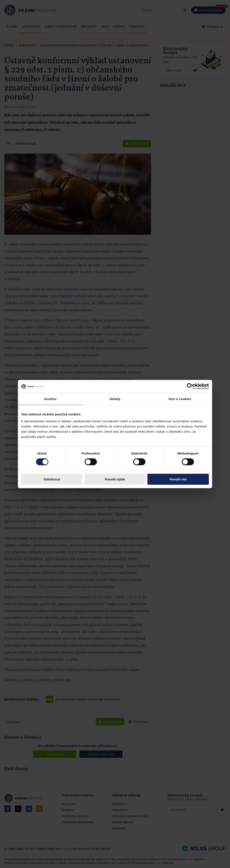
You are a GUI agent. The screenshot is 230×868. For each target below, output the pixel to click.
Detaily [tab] (115, 399)
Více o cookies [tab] (180, 399)
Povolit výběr (115, 479)
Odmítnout (52, 479)
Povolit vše (178, 479)
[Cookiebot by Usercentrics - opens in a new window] (190, 386)
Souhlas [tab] (50, 399)
